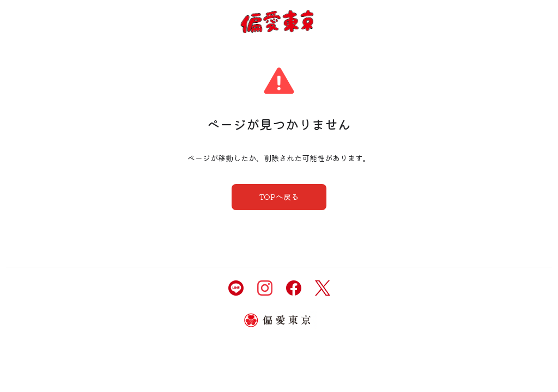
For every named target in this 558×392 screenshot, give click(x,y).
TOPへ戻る (279, 197)
